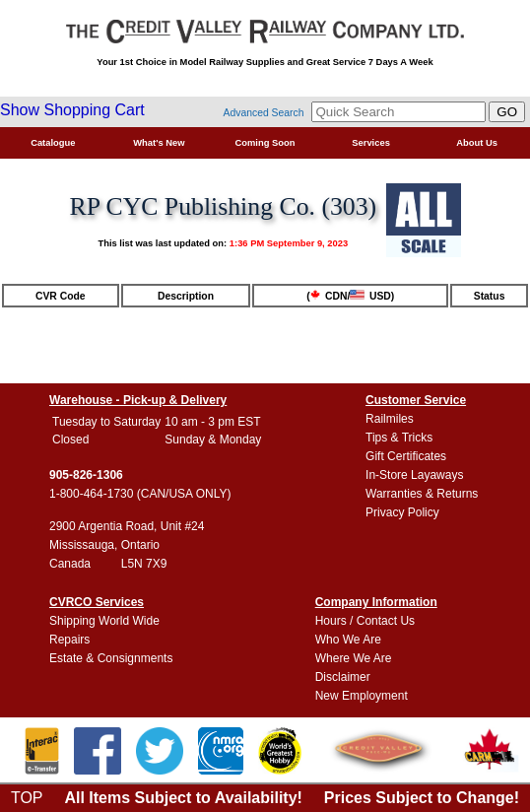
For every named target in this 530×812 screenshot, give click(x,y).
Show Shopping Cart (72, 110)
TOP (27, 798)
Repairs (69, 640)
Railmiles (390, 419)
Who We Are (348, 640)
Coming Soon (265, 143)
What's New (159, 143)
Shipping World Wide (104, 621)
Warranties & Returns (422, 494)
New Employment (362, 696)
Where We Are (354, 658)
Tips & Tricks (399, 438)
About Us (477, 143)
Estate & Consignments (111, 658)
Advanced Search (264, 113)
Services (371, 143)
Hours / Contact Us (365, 621)
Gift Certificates (406, 456)
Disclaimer (343, 677)
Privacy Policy (402, 512)
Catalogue (53, 143)
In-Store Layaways (414, 475)
